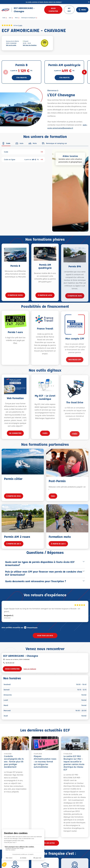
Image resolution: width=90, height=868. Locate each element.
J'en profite (21, 78)
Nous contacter (53, 10)
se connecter (15, 439)
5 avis (20, 25)
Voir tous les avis (45, 635)
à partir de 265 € (14, 550)
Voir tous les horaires (30, 45)
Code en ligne (23, 159)
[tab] (6, 143)
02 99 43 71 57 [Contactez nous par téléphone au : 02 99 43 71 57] (10, 663)
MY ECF (69, 10)
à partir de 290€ (14, 502)
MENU (82, 10)
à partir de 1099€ (15, 301)
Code (23, 152)
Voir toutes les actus (45, 843)
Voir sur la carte (11, 45)
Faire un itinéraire (30, 669)
